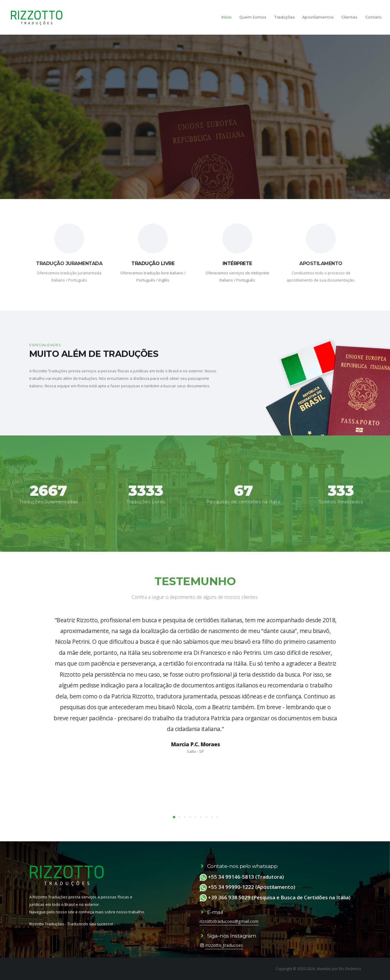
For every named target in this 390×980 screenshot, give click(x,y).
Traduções (285, 17)
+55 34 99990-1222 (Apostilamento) (247, 887)
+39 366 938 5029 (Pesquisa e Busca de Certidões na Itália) (275, 897)
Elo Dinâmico (350, 969)
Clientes (349, 17)
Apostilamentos (318, 17)
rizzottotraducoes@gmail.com (229, 921)
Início (226, 17)
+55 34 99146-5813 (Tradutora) (242, 877)
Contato (373, 17)
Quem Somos (253, 17)
